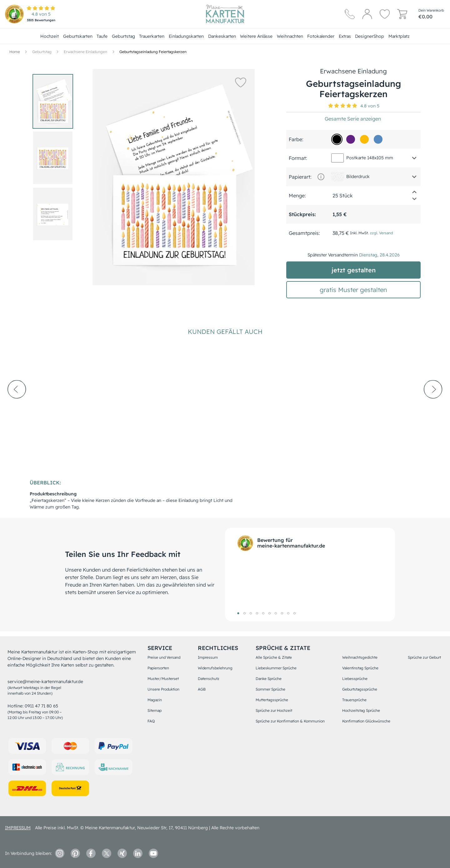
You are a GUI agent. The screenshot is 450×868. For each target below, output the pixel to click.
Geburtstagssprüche (360, 689)
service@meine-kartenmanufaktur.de (45, 682)
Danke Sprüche (269, 679)
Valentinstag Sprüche (360, 668)
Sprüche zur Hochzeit (274, 710)
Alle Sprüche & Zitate (274, 657)
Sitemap (155, 710)
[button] (241, 82)
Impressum (208, 657)
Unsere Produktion (163, 689)
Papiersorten (158, 668)
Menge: (297, 196)
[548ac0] (378, 139)
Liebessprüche (355, 679)
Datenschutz (209, 679)
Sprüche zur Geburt (424, 657)
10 (294, 613)
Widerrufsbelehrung (215, 668)
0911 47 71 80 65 (41, 706)
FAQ (151, 721)
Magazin (155, 700)
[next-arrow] (433, 406)
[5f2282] (351, 139)
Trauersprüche (354, 700)
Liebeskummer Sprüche (276, 668)
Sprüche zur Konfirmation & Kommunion (290, 721)
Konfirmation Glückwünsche (366, 721)
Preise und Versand (164, 657)
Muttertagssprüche (272, 700)
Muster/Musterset (163, 679)
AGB (202, 689)
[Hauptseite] (225, 14)
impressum (18, 828)
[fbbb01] (364, 139)
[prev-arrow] (17, 406)
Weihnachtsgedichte (360, 657)
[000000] (337, 139)
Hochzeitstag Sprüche (361, 710)
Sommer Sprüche (270, 689)
